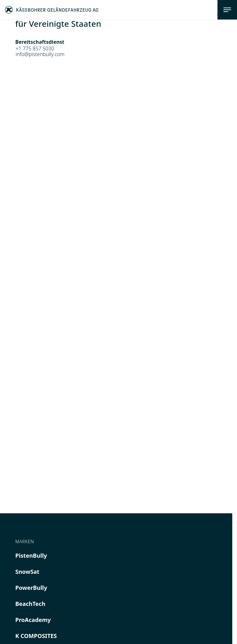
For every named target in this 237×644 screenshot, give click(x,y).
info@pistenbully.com (40, 54)
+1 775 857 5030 (35, 48)
